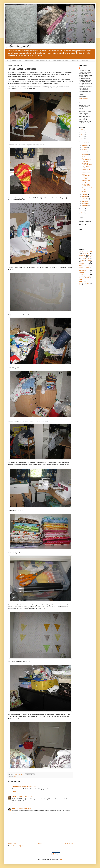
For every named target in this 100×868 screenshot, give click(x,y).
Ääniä (83, 156)
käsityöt (82, 264)
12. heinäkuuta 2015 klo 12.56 (23, 808)
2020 (82, 130)
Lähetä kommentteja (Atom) (18, 846)
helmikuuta (85, 203)
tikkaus (81, 279)
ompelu (82, 274)
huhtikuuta (85, 199)
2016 (82, 139)
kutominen (86, 262)
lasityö (88, 266)
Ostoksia (84, 192)
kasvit (84, 257)
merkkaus (87, 267)
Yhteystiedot (85, 60)
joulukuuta (85, 143)
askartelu (86, 254)
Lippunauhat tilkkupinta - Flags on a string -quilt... (87, 166)
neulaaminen (82, 269)
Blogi (8, 60)
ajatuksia (82, 252)
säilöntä (87, 278)
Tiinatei (14, 797)
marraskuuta (85, 145)
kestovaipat (86, 259)
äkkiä (80, 285)
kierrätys (81, 260)
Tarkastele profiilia (83, 98)
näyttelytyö (82, 272)
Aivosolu (83, 68)
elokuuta (84, 152)
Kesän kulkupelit (86, 172)
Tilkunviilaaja (16, 786)
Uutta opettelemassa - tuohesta (87, 160)
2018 (82, 134)
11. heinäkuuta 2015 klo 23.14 (28, 786)
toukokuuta (85, 197)
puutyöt (89, 276)
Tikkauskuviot (75, 60)
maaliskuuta (85, 201)
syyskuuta (85, 150)
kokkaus (90, 260)
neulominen (82, 271)
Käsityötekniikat (17, 60)
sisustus (81, 278)
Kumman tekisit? (86, 170)
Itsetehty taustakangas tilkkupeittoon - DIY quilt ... (86, 176)
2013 (82, 211)
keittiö (90, 257)
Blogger (60, 859)
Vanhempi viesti (69, 843)
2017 (82, 137)
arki (15, 777)
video (80, 283)
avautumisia (82, 255)
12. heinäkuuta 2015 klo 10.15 (25, 797)
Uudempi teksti (12, 843)
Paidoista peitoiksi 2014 (43, 60)
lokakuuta (85, 147)
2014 (82, 208)
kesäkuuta (85, 194)
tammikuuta (85, 206)
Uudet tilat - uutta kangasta (86, 181)
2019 (82, 132)
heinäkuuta (85, 154)
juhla (80, 257)
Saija (14, 808)
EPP (89, 255)
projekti (81, 276)
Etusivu (40, 843)
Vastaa (14, 791)
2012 (82, 213)
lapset (80, 266)
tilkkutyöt (82, 281)
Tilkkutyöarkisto (29, 60)
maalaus (81, 267)
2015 (82, 141)
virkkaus (87, 283)
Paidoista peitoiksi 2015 (60, 60)
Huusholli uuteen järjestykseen (86, 185)
